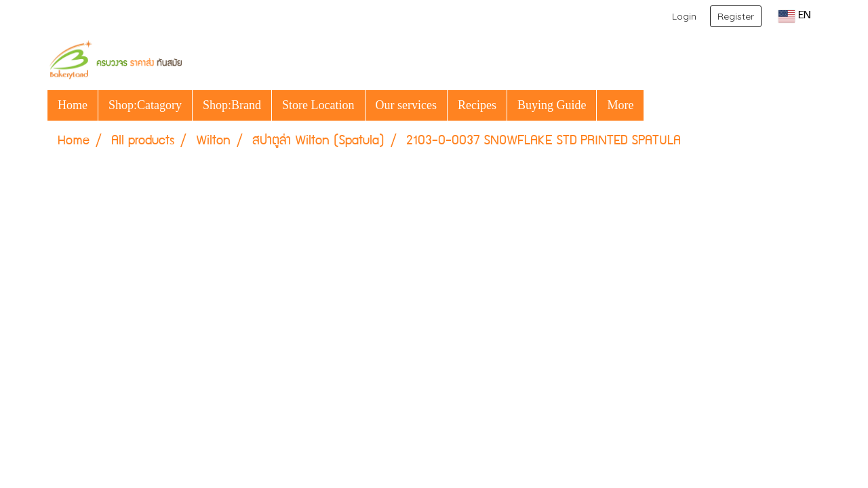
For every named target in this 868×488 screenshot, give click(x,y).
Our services (406, 105)
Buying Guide (552, 105)
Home (73, 105)
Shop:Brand (232, 105)
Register (736, 16)
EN (794, 16)
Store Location (318, 105)
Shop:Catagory (145, 105)
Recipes (477, 105)
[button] (656, 105)
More (620, 105)
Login (684, 16)
